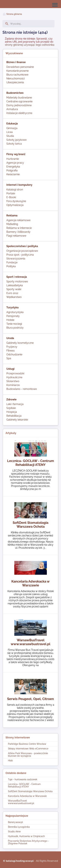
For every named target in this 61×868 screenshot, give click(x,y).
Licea (10, 132)
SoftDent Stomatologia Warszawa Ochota (30, 791)
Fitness (10, 351)
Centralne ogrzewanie (19, 101)
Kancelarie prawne (17, 71)
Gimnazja (12, 128)
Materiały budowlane (19, 98)
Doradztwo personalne (20, 67)
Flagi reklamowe (16, 236)
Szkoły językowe (16, 140)
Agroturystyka (15, 312)
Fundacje (12, 262)
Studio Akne (14, 832)
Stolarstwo (13, 381)
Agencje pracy (15, 163)
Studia (10, 136)
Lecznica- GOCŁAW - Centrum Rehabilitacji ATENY (24, 785)
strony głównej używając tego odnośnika (30, 45)
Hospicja (12, 412)
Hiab (10, 761)
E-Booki (11, 197)
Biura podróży (15, 328)
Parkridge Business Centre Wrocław (27, 744)
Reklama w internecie (19, 228)
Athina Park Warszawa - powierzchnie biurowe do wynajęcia (28, 755)
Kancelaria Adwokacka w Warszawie (27, 796)
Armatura (12, 109)
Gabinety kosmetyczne (20, 343)
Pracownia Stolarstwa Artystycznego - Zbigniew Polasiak (28, 842)
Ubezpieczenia (15, 82)
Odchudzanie (14, 354)
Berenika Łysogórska (19, 827)
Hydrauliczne (14, 377)
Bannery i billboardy (18, 232)
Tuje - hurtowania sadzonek (23, 779)
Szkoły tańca (14, 144)
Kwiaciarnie (13, 174)
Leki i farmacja (15, 404)
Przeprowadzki (15, 373)
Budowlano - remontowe (22, 389)
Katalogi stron (15, 190)
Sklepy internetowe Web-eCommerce (28, 749)
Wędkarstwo (14, 297)
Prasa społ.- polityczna (20, 255)
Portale (11, 193)
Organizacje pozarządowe (22, 251)
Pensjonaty (13, 316)
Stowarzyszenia (16, 259)
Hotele (10, 320)
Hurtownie (13, 159)
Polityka (11, 266)
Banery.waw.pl (15, 822)
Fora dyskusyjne (16, 201)
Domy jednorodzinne (19, 105)
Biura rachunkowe (17, 75)
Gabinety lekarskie (17, 420)
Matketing (12, 224)
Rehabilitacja (14, 416)
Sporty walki (14, 289)
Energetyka (13, 167)
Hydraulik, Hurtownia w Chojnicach (26, 836)
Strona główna (14, 14)
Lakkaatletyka (15, 285)
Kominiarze (13, 385)
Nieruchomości (16, 79)
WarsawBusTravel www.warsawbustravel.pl (21, 802)
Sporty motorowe (17, 282)
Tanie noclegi (14, 324)
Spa (9, 358)
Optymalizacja (15, 205)
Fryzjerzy (12, 347)
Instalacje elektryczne (19, 113)
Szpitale (11, 408)
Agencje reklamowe (18, 220)
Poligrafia (12, 170)
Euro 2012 (12, 293)
